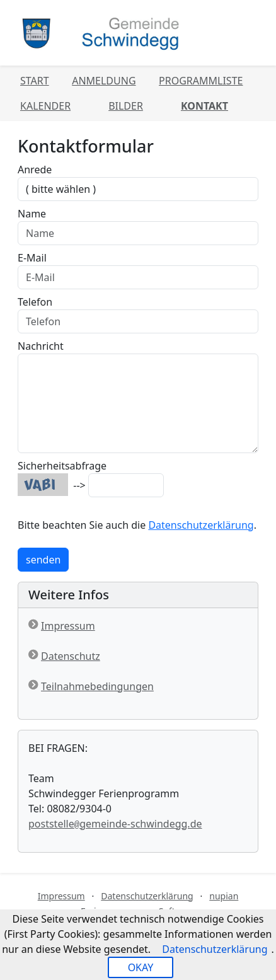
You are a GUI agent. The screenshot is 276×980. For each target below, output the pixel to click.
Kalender (45, 106)
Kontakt (204, 106)
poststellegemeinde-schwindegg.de (115, 824)
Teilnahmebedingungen (97, 686)
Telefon (35, 302)
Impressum (68, 626)
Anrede (35, 170)
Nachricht (41, 346)
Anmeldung (104, 81)
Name (32, 214)
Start (35, 81)
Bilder (126, 106)
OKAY (141, 967)
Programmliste (201, 81)
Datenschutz (71, 656)
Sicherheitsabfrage (62, 466)
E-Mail (32, 258)
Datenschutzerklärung (201, 525)
